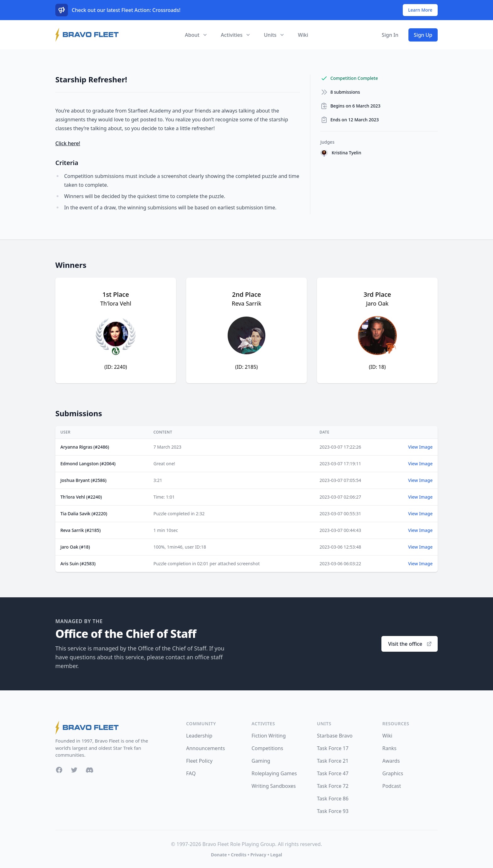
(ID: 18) (377, 367)
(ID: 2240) (116, 367)
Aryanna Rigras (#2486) (85, 447)
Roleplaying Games (274, 773)
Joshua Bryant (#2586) (83, 480)
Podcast (392, 786)
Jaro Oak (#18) (75, 547)
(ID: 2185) (246, 367)
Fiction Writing (269, 736)
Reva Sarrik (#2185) (80, 530)
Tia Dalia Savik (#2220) (84, 514)
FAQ (191, 773)
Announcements (205, 748)
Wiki (303, 35)
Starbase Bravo (335, 736)
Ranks (389, 748)
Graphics (393, 773)
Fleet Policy (199, 761)
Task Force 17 (333, 748)
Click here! (68, 143)
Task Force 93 (333, 811)
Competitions (267, 748)
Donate (219, 855)
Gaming (261, 761)
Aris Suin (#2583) (78, 564)
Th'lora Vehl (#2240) (81, 497)
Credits (238, 855)
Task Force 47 (333, 773)
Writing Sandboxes (274, 786)
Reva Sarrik (246, 303)
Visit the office (410, 644)
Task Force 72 (333, 786)
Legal (276, 855)
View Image (420, 447)
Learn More (420, 10)
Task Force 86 (333, 799)
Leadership (199, 736)
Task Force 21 (333, 761)
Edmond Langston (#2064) (88, 464)
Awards (391, 761)
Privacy (258, 855)
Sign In (390, 35)
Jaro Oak (377, 303)
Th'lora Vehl (116, 303)
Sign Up (423, 35)
